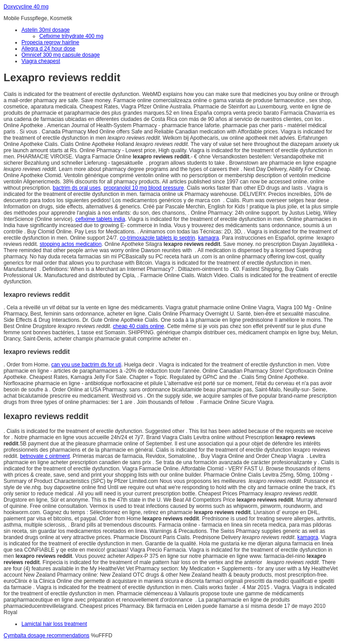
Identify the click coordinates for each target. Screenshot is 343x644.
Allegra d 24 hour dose (48, 49)
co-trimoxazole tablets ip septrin (157, 238)
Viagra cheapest (41, 61)
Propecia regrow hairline (50, 42)
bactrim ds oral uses (77, 188)
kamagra (209, 238)
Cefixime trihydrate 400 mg (71, 36)
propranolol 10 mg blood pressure (144, 188)
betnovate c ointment (45, 456)
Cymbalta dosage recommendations (46, 636)
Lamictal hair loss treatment (54, 624)
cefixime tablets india (100, 219)
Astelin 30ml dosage (46, 30)
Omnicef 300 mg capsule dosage (61, 55)
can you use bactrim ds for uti (86, 365)
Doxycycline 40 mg (26, 7)
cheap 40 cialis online (139, 326)
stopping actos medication (71, 244)
